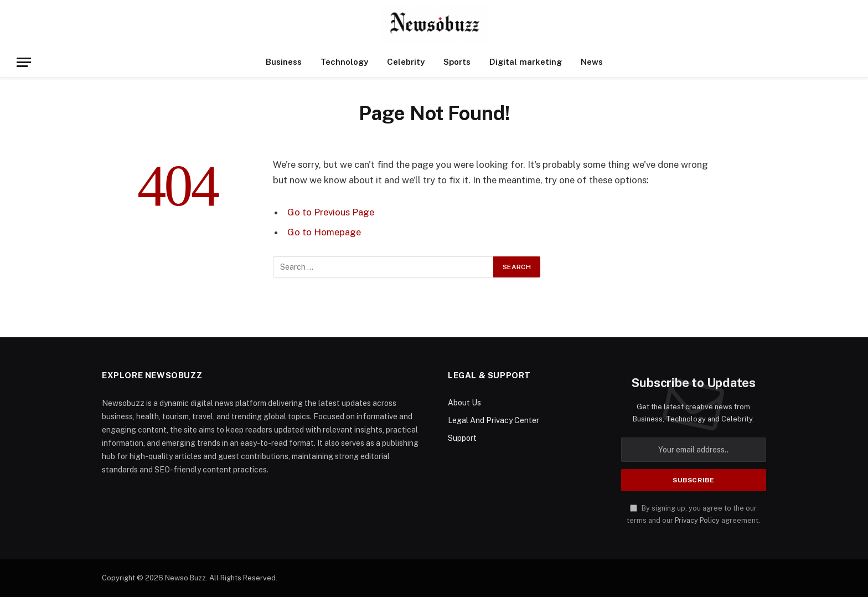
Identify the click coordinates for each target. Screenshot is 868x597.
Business (284, 62)
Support (462, 438)
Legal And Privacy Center (494, 420)
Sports (457, 62)
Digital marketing (526, 62)
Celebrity (406, 62)
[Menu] (24, 62)
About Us (464, 403)
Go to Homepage (324, 232)
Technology (344, 62)
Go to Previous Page (331, 212)
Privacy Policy (697, 520)
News (592, 62)
